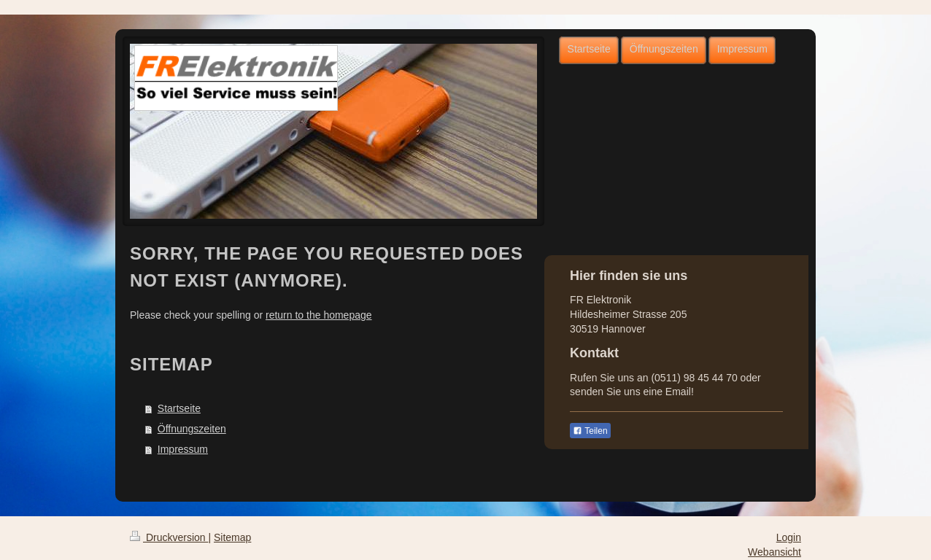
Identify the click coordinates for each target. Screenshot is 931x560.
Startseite (179, 408)
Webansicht (774, 552)
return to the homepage (319, 315)
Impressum (183, 449)
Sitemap (232, 537)
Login (789, 537)
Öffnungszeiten (192, 429)
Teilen (590, 431)
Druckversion (169, 537)
